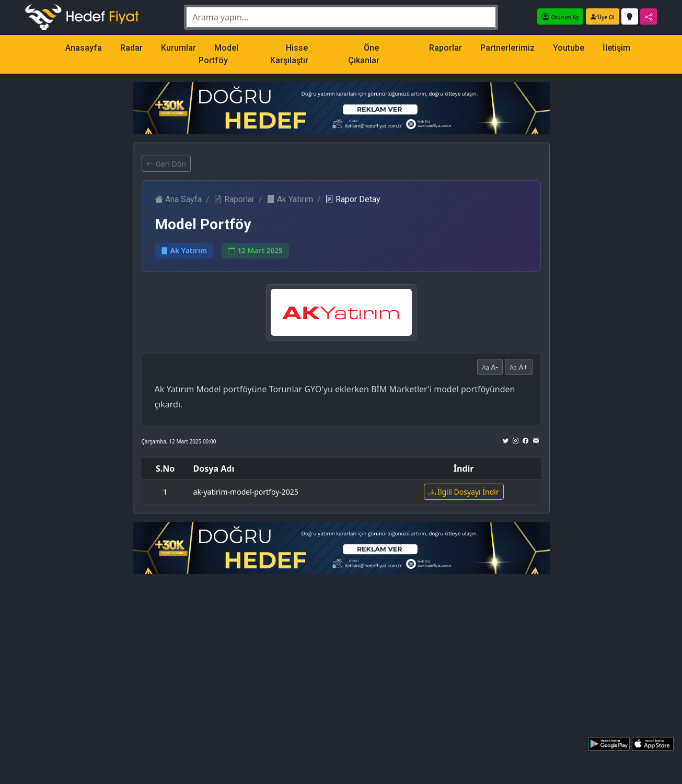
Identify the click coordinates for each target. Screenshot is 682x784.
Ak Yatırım (290, 199)
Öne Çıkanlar (364, 54)
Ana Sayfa (178, 199)
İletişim (616, 48)
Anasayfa (84, 48)
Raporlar (446, 48)
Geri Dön (166, 164)
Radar (131, 48)
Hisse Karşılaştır (289, 54)
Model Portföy (218, 54)
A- (490, 367)
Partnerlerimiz (507, 48)
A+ (519, 367)
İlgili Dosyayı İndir (464, 492)
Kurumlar (178, 48)
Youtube (569, 48)
